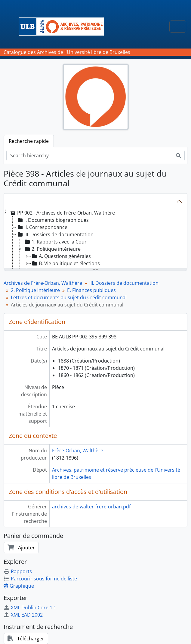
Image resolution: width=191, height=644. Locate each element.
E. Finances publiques (91, 290)
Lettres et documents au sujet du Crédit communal (69, 297)
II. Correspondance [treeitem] (42, 227)
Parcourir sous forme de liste (40, 579)
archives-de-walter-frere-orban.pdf (91, 507)
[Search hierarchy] (89, 156)
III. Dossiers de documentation (124, 283)
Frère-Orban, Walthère (78, 451)
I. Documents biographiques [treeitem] (53, 220)
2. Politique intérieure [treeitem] (52, 249)
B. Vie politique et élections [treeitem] (65, 263)
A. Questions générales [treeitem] (61, 256)
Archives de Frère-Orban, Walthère (43, 283)
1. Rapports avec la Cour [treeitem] (55, 242)
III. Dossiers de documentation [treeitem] (55, 234)
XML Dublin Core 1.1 (30, 608)
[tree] (95, 239)
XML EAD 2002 (23, 615)
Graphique (19, 586)
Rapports (18, 571)
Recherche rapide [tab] (29, 141)
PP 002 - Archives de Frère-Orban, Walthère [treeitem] (62, 213)
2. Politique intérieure (35, 290)
